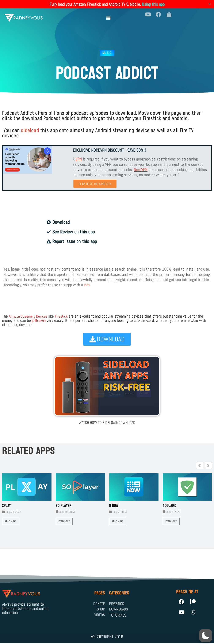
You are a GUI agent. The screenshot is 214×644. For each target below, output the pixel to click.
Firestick (67, 317)
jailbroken (39, 321)
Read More (11, 521)
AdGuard (169, 506)
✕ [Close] (209, 4)
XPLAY (6, 506)
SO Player (64, 506)
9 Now (114, 506)
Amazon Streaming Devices (30, 317)
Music (107, 53)
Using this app (153, 4)
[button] (108, 16)
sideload (30, 130)
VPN (87, 285)
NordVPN (141, 170)
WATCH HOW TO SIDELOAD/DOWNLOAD (107, 423)
